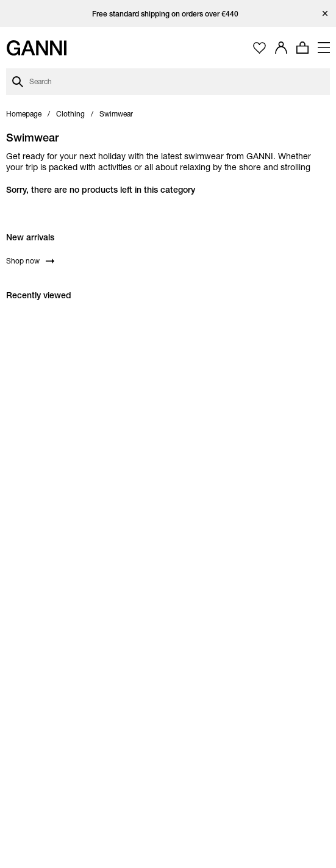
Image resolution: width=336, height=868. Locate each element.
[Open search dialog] (168, 82)
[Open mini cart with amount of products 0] (302, 48)
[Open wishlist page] (259, 48)
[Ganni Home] (37, 48)
